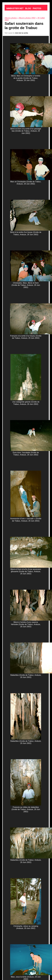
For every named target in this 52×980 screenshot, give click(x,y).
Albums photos (11, 18)
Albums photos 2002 (27, 18)
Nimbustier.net (15, 8)
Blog (28, 8)
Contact (11, 15)
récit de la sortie (22, 33)
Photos (37, 8)
